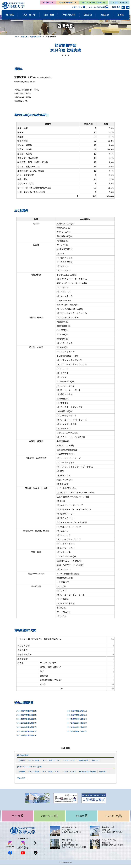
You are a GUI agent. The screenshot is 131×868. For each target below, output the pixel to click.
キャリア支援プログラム (53, 760)
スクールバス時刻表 (97, 7)
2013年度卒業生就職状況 (77, 731)
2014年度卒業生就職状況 (27, 731)
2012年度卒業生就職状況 (27, 735)
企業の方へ (100, 760)
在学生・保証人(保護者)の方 (94, 2)
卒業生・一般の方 (120, 2)
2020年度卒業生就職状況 (27, 719)
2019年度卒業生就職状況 (77, 719)
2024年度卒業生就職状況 (27, 711)
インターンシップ (73, 760)
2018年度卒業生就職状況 (27, 723)
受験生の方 (49, 2)
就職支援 (24, 37)
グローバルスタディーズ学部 (31, 766)
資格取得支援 (88, 760)
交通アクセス (77, 7)
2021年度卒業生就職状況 (77, 715)
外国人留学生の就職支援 (92, 771)
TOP (16, 37)
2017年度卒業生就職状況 (77, 723)
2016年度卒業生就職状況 (27, 727)
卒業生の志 (22, 781)
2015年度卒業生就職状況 (77, 727)
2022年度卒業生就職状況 (27, 715)
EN (123, 7)
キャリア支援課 (35, 760)
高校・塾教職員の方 (68, 2)
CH (128, 7)
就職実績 (22, 760)
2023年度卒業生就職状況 (77, 711)
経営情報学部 (35, 37)
